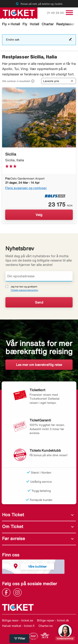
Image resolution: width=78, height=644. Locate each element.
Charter (48, 24)
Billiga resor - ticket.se (18, 620)
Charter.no (46, 626)
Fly (25, 24)
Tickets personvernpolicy (24, 290)
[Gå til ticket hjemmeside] (19, 13)
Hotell (34, 24)
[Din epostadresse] (39, 276)
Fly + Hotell (11, 24)
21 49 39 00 (56, 13)
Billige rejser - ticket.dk (53, 620)
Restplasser (65, 24)
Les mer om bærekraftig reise (39, 365)
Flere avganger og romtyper (26, 188)
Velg (39, 215)
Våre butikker (37, 566)
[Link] (7, 592)
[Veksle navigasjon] (69, 13)
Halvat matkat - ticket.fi (18, 626)
